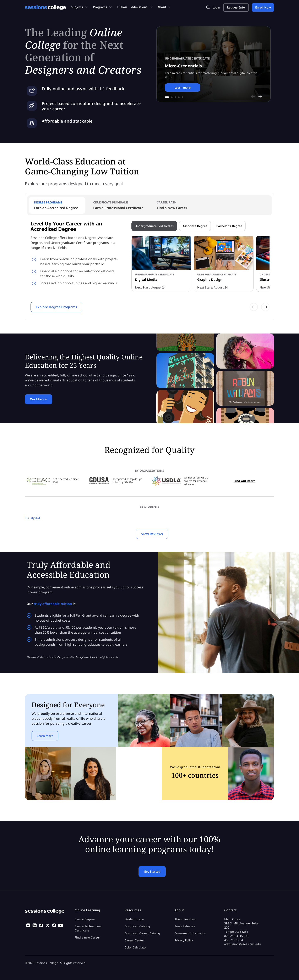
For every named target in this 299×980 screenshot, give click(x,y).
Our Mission (39, 399)
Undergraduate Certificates (154, 226)
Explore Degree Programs (56, 307)
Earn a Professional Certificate (88, 928)
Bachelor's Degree (229, 226)
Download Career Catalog (142, 933)
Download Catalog (137, 926)
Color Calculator (136, 947)
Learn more (183, 87)
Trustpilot (33, 518)
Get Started (152, 871)
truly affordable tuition (53, 604)
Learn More (45, 736)
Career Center (134, 940)
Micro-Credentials (183, 66)
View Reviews (152, 534)
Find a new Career (87, 937)
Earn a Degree (85, 919)
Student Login (134, 919)
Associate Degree (195, 226)
